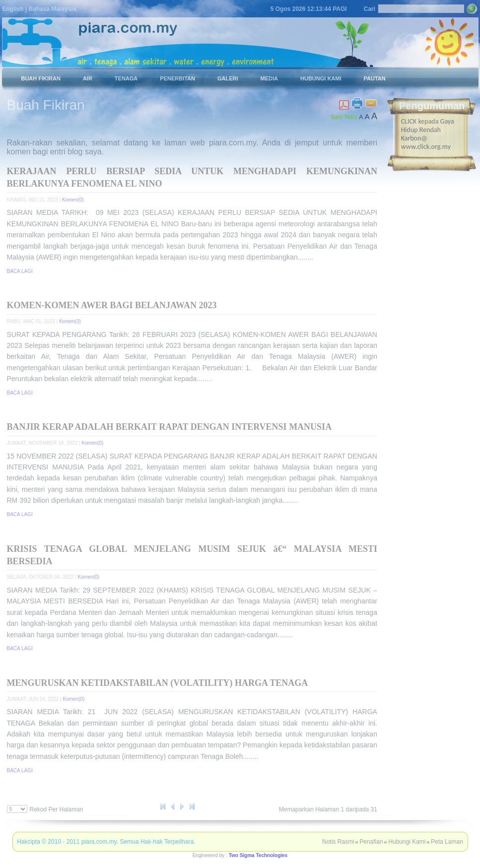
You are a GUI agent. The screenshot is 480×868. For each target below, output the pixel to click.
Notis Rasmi (338, 842)
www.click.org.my (426, 147)
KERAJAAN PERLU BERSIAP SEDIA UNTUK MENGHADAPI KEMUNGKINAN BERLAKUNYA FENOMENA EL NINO (192, 177)
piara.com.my (99, 842)
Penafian (371, 842)
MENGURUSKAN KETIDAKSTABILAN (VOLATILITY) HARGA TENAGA (158, 683)
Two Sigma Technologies (258, 855)
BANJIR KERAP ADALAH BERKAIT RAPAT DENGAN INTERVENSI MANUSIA (170, 427)
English (13, 9)
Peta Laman (447, 842)
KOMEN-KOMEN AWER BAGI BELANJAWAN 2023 (112, 305)
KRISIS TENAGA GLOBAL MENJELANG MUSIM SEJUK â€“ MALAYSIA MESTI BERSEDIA (192, 555)
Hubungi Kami (407, 842)
